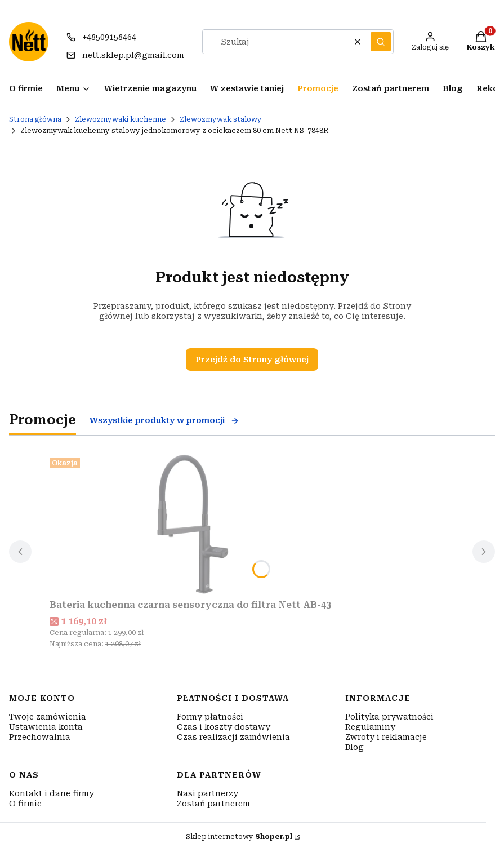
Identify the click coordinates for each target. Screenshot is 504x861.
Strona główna (35, 119)
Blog (354, 747)
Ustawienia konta (46, 727)
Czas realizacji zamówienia (233, 737)
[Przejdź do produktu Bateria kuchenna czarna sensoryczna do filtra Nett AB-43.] (190, 524)
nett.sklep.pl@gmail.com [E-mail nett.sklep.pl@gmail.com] (133, 55)
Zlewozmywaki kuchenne (121, 119)
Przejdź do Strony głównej (252, 360)
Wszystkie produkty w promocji (164, 421)
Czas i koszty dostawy (224, 727)
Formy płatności (210, 717)
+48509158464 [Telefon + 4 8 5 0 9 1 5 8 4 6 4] (109, 37)
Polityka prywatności (389, 717)
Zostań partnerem (213, 804)
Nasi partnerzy (208, 793)
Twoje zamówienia (48, 717)
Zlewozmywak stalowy (221, 119)
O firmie (25, 804)
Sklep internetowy (239, 837)
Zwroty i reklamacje (386, 737)
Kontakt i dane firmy (52, 793)
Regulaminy (370, 727)
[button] (381, 42)
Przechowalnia (40, 737)
